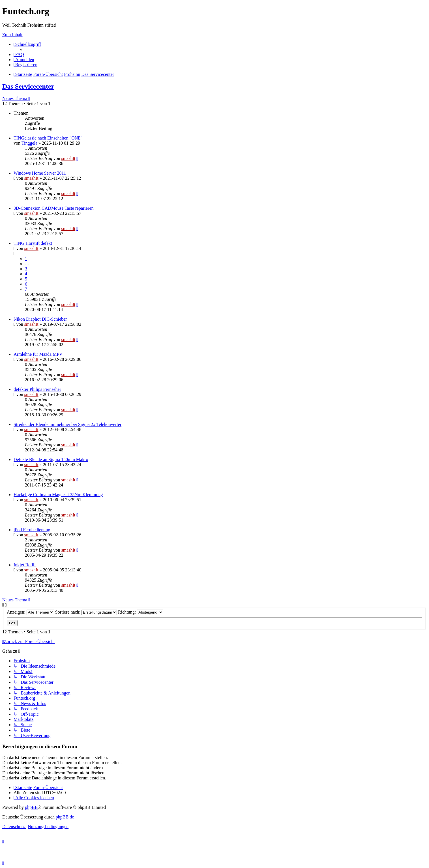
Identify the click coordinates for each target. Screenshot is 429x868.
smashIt (68, 158)
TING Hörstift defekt (33, 243)
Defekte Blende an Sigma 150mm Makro (51, 459)
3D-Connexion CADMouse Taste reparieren (54, 208)
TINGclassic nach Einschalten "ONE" (48, 138)
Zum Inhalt (12, 35)
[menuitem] (19, 54)
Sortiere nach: (86, 612)
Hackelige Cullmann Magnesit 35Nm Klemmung (58, 495)
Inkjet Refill (25, 565)
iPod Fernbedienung (32, 530)
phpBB (31, 807)
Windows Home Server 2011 (40, 173)
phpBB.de (65, 817)
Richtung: (141, 612)
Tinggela (29, 143)
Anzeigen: (30, 612)
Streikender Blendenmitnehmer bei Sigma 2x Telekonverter (67, 424)
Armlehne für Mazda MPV (38, 354)
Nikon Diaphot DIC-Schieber (40, 319)
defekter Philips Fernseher (37, 389)
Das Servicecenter (28, 86)
